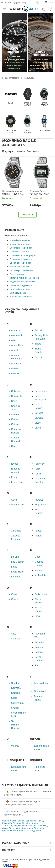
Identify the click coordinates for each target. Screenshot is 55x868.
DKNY (38, 428)
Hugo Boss (40, 505)
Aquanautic (17, 363)
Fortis (37, 469)
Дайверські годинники (21, 285)
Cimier (15, 419)
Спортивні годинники (20, 263)
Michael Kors (41, 575)
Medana (39, 570)
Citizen (15, 424)
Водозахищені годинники (22, 282)
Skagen (15, 708)
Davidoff (39, 413)
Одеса (5, 821)
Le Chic (15, 557)
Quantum (16, 639)
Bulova (38, 357)
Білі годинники (17, 274)
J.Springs (16, 531)
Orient (14, 599)
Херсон (35, 823)
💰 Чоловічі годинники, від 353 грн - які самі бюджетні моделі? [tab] (27, 793)
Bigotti (38, 344)
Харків (13, 821)
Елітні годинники (18, 293)
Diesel (38, 423)
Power (38, 616)
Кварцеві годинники (20, 244)
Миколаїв (7, 823)
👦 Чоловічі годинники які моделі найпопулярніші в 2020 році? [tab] (22, 803)
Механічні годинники (20, 240)
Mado (37, 557)
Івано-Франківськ (24, 828)
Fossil (38, 474)
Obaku (15, 594)
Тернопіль (39, 828)
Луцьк (22, 831)
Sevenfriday (18, 703)
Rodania (39, 652)
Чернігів (26, 823)
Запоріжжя (31, 821)
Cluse (14, 446)
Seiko (14, 698)
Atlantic (15, 368)
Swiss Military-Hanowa (16, 725)
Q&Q (14, 634)
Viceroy (15, 746)
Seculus (15, 693)
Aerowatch (17, 335)
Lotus (14, 567)
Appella (15, 350)
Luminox (16, 577)
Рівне (12, 828)
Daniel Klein (41, 391)
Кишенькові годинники (21, 297)
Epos (14, 477)
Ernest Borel (18, 482)
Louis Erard (17, 572)
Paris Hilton (41, 594)
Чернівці (32, 826)
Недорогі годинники (20, 289)
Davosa (39, 418)
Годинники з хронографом (23, 255)
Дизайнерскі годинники (21, 270)
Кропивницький (10, 831)
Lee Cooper (17, 562)
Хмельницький (10, 826)
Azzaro (15, 373)
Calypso (16, 391)
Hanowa (39, 500)
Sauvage (16, 688)
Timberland (40, 691)
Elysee (15, 464)
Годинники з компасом (21, 259)
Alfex (14, 340)
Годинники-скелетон (20, 252)
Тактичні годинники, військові (24, 278)
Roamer (39, 647)
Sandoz (15, 683)
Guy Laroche (18, 505)
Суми (5, 828)
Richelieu (39, 642)
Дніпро (21, 821)
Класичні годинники (20, 267)
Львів (41, 821)
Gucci (14, 500)
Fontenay (40, 464)
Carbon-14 (17, 396)
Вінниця (17, 823)
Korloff (38, 536)
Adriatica (16, 330)
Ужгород (30, 831)
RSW (37, 665)
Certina (15, 414)
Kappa (38, 531)
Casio (14, 401)
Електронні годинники (21, 248)
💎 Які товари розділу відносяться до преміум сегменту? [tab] (24, 813)
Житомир (42, 826)
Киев (38, 831)
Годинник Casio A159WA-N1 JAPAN (40, 192)
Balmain (39, 330)
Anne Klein (17, 345)
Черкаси (22, 826)
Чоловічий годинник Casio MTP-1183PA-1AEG (12, 193)
